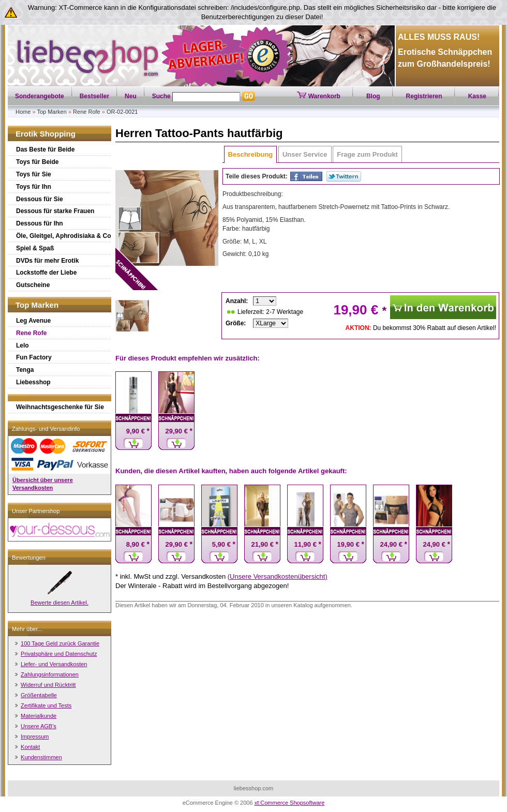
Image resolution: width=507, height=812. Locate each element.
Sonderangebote (40, 96)
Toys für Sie (34, 174)
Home (23, 112)
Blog (373, 96)
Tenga (25, 370)
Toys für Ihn (34, 187)
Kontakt (30, 747)
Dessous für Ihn (40, 223)
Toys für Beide (37, 162)
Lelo (23, 345)
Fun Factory (34, 357)
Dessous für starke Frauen (55, 211)
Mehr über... (27, 629)
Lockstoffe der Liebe (46, 273)
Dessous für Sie (40, 199)
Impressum (35, 736)
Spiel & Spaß (35, 248)
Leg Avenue (33, 321)
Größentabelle (39, 695)
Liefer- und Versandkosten (54, 664)
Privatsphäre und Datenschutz (59, 654)
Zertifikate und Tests (46, 705)
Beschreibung (251, 154)
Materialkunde (39, 716)
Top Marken (51, 112)
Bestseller (94, 96)
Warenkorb (319, 96)
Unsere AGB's (39, 726)
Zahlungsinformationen (50, 674)
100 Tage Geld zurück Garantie (60, 643)
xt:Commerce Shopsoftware (290, 803)
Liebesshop (33, 382)
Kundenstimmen (41, 757)
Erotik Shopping (46, 134)
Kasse (477, 96)
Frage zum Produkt (367, 154)
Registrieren (424, 96)
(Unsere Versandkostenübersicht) (278, 576)
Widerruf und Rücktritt (48, 685)
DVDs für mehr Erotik (47, 261)
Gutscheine (33, 285)
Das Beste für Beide (45, 149)
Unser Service (305, 154)
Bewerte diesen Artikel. (59, 603)
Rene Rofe (87, 112)
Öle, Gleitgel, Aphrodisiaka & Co (64, 236)
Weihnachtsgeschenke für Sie (60, 407)
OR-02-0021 (122, 112)
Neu (131, 96)
